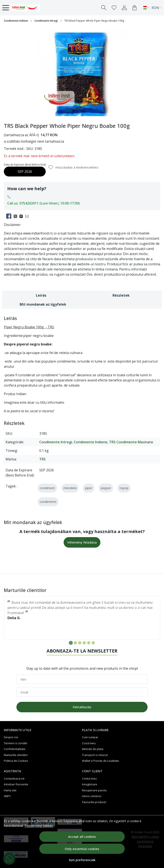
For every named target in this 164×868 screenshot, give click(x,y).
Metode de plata (93, 749)
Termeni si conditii (15, 743)
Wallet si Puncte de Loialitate (100, 761)
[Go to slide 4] (84, 643)
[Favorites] (114, 8)
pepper (106, 488)
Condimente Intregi (46, 21)
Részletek (121, 295)
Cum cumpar (90, 737)
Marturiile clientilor (16, 755)
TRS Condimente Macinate (131, 442)
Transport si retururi (95, 755)
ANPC (7, 796)
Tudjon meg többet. (39, 826)
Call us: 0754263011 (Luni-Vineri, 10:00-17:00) (44, 203)
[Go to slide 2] (75, 643)
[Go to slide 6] (93, 643)
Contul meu (89, 778)
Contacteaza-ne (14, 778)
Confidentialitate (15, 749)
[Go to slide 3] (80, 643)
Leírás (41, 295)
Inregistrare (90, 784)
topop (124, 488)
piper (89, 488)
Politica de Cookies (16, 761)
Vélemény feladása (82, 542)
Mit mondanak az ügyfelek (43, 304)
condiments (48, 502)
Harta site (10, 790)
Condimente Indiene (16, 21)
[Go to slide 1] (71, 643)
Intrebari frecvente (16, 784)
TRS (42, 459)
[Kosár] (135, 8)
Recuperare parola (94, 790)
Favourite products (94, 802)
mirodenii (70, 488)
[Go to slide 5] (89, 643)
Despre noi (11, 737)
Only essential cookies (82, 849)
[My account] (124, 8)
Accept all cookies (82, 837)
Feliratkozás (82, 707)
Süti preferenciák (82, 860)
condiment (47, 488)
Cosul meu (89, 743)
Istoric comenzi (92, 796)
